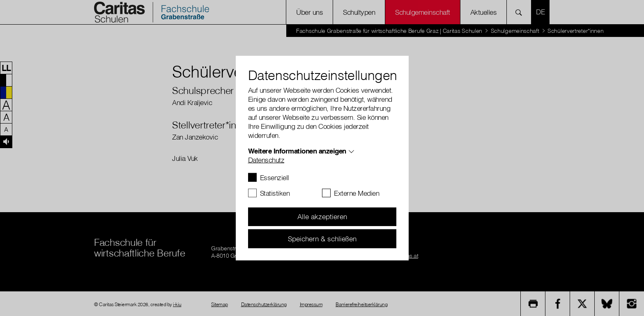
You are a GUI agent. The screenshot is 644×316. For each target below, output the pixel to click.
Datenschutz (266, 159)
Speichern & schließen (322, 238)
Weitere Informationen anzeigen (297, 150)
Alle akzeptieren (322, 216)
